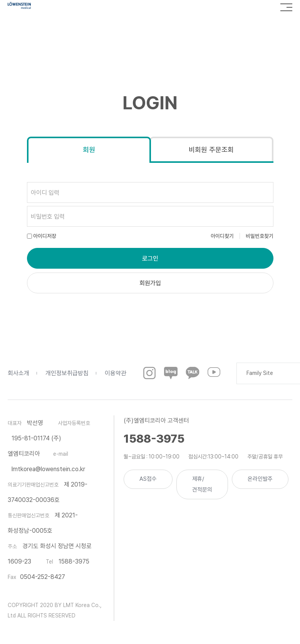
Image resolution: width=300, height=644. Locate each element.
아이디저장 (45, 236)
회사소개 (18, 373)
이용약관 (116, 373)
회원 (89, 150)
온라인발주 (260, 479)
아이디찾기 (222, 236)
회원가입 (150, 283)
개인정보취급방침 (67, 373)
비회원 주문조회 (211, 150)
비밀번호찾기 (260, 236)
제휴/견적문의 (202, 484)
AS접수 (148, 479)
